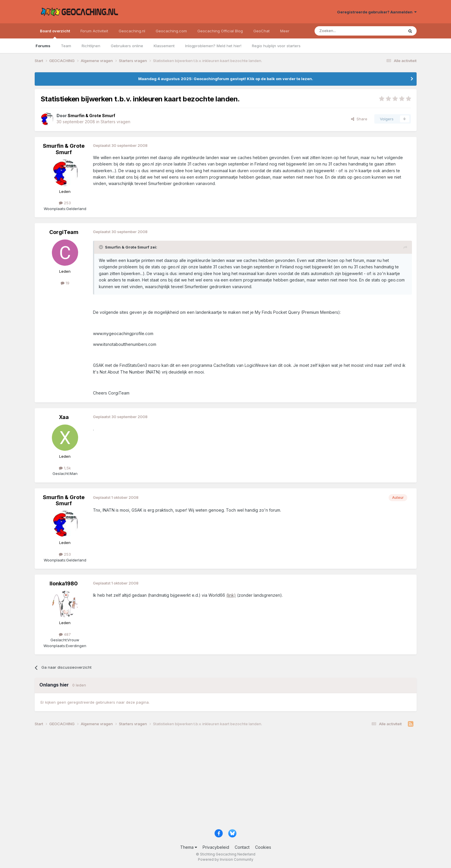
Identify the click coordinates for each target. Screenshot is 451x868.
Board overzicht (55, 34)
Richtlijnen (91, 46)
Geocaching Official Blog (220, 31)
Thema (189, 847)
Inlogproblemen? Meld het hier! (213, 46)
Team (66, 46)
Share (359, 119)
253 (65, 203)
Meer (285, 31)
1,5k (65, 468)
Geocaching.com (171, 31)
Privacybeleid (216, 847)
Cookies (263, 847)
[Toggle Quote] (101, 247)
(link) (231, 595)
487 (65, 634)
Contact (242, 847)
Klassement (164, 46)
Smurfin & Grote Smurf (64, 149)
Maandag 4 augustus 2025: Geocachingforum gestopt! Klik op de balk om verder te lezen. (226, 79)
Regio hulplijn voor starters (276, 46)
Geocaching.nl (132, 31)
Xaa (64, 417)
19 (65, 283)
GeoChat (262, 31)
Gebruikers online (127, 46)
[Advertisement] (210, 780)
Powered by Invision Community (226, 859)
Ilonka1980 (64, 583)
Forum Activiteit (94, 31)
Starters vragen (115, 122)
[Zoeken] (341, 31)
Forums (43, 46)
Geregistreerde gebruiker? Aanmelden (377, 12)
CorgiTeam (64, 232)
